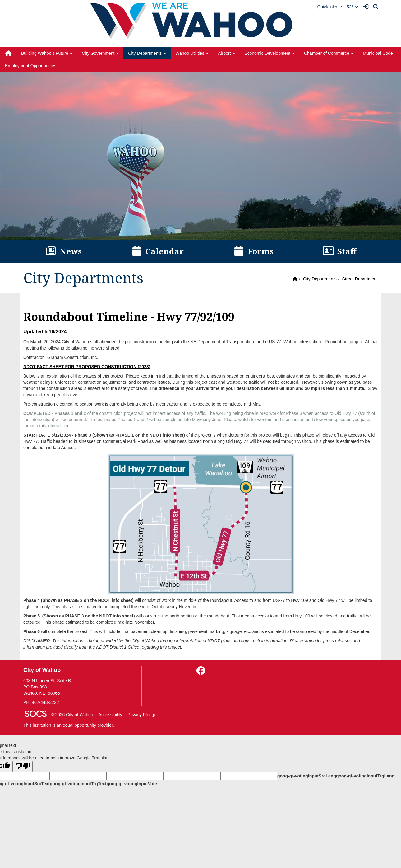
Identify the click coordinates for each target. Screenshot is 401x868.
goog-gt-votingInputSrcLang (307, 776)
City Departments (320, 279)
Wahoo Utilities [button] (192, 53)
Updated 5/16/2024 (45, 332)
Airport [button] (226, 53)
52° (352, 7)
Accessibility (110, 715)
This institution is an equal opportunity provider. (69, 725)
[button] (330, 7)
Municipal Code (378, 53)
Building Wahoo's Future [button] (47, 53)
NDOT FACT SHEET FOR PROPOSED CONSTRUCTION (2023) (87, 367)
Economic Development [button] (270, 53)
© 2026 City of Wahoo (72, 715)
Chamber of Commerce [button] (329, 53)
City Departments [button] (147, 53)
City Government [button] (100, 53)
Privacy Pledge (142, 715)
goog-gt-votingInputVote (132, 784)
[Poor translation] (23, 766)
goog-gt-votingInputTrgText (78, 784)
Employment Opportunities (31, 66)
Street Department (360, 279)
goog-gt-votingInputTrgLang (365, 776)
